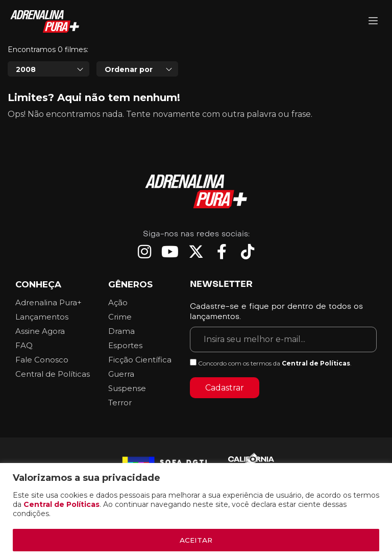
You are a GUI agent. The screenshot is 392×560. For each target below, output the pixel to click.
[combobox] (48, 69)
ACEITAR (196, 540)
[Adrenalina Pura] (373, 22)
